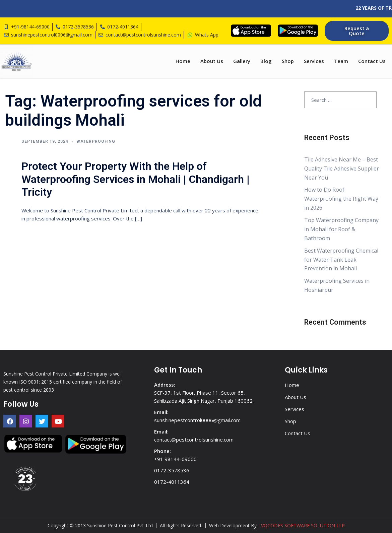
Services (314, 61)
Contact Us (372, 61)
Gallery (242, 61)
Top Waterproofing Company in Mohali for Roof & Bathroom (341, 229)
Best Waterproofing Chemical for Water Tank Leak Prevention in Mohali (341, 260)
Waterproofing (96, 141)
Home (183, 61)
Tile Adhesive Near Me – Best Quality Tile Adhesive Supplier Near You (342, 169)
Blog (266, 61)
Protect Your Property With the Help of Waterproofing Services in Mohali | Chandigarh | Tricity (136, 179)
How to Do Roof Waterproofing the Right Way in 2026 (341, 199)
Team (341, 61)
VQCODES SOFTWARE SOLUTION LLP (303, 525)
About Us (212, 61)
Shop (288, 61)
